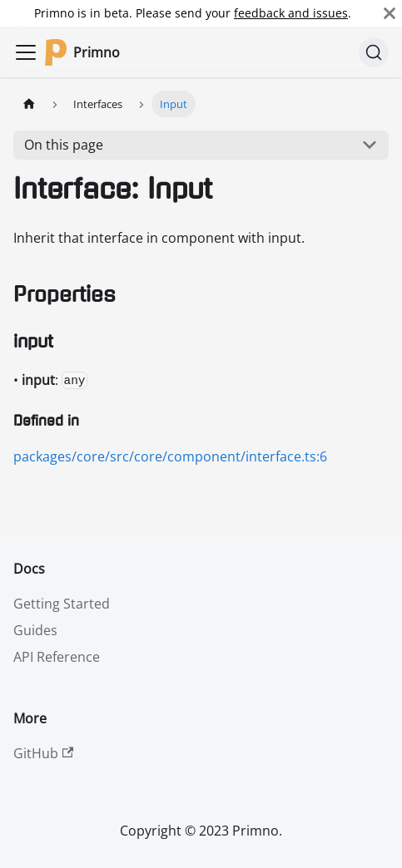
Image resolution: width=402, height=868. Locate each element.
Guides (35, 630)
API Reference (57, 657)
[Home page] (29, 104)
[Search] (374, 52)
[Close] (390, 13)
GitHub (43, 753)
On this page (64, 145)
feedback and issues (291, 13)
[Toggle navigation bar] (26, 52)
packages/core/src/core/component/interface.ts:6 (170, 456)
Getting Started (62, 604)
